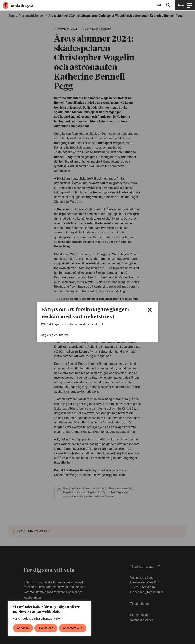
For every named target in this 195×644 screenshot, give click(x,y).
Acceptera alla (73, 628)
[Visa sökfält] (165, 5)
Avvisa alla (46, 628)
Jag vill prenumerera (55, 335)
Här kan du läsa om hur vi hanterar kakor (37, 619)
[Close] (150, 310)
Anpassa (23, 628)
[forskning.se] (16, 5)
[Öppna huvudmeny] (185, 5)
